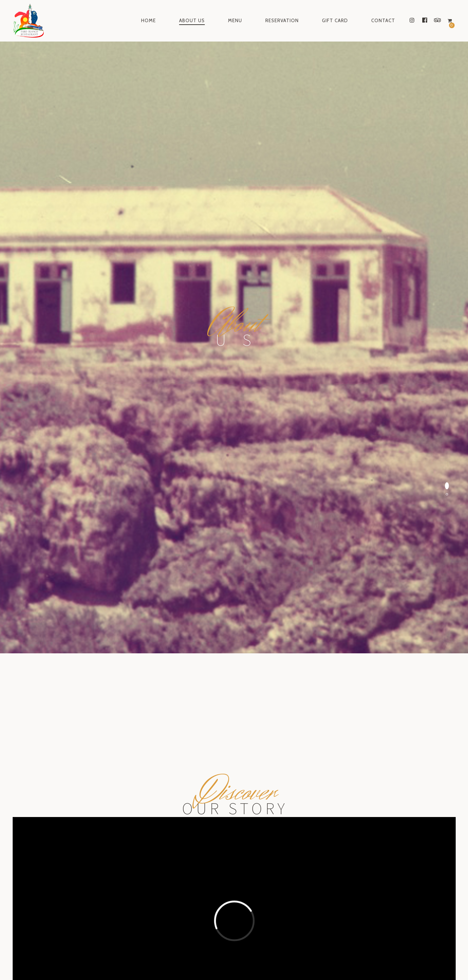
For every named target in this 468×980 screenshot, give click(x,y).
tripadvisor (273, 957)
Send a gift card (234, 870)
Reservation (282, 20)
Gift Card (335, 20)
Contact (383, 20)
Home (148, 20)
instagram (193, 957)
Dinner (210, 791)
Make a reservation (234, 680)
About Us (192, 20)
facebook (232, 957)
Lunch (207, 781)
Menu (235, 20)
